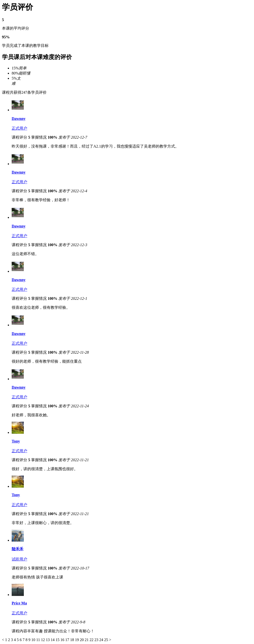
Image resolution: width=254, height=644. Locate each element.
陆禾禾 (18, 549)
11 (39, 640)
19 (77, 640)
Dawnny (19, 119)
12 (43, 640)
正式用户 (19, 128)
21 (87, 640)
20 (82, 640)
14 (53, 640)
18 (72, 640)
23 (97, 640)
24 (102, 640)
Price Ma (19, 603)
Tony (16, 441)
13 (48, 640)
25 (106, 640)
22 (92, 640)
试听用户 (19, 559)
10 (34, 640)
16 (63, 640)
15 (58, 640)
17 (68, 640)
